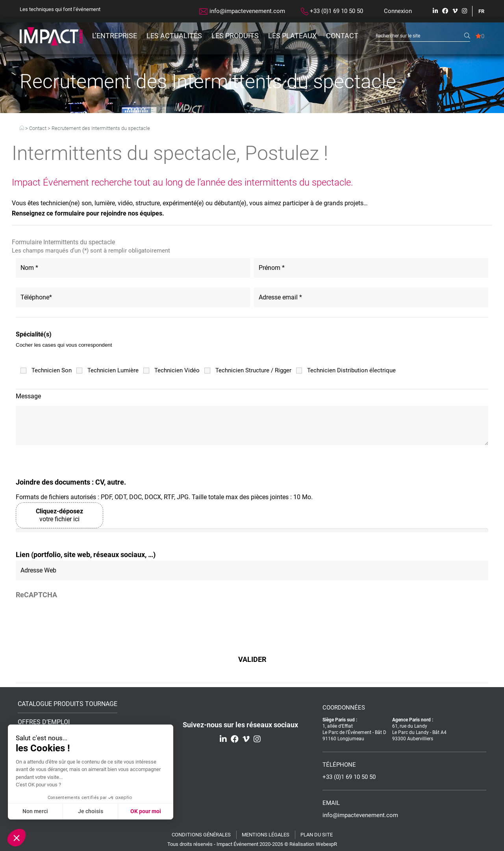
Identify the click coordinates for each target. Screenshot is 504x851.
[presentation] (76, 620)
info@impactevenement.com (242, 11)
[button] (17, 838)
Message (28, 396)
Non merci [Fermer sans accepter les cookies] (35, 811)
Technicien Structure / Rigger (253, 370)
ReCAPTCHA (36, 595)
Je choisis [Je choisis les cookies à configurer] (91, 811)
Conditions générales (201, 835)
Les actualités (174, 36)
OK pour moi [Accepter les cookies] (146, 811)
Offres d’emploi (44, 723)
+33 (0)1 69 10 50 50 (332, 11)
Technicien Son (52, 370)
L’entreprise (115, 36)
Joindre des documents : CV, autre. (71, 482)
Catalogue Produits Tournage (68, 704)
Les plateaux (292, 36)
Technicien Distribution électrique (351, 370)
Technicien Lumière (113, 370)
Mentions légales (266, 835)
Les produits (235, 36)
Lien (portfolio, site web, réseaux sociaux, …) (86, 555)
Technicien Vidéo (177, 370)
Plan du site (317, 835)
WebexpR (326, 844)
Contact (342, 36)
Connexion (398, 11)
